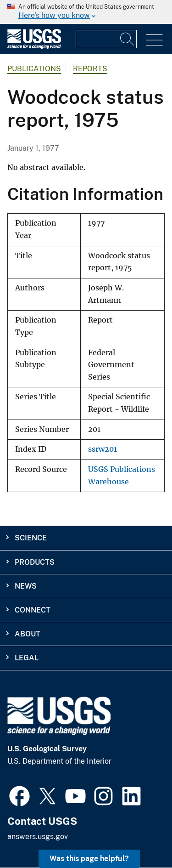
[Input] (106, 39)
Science (31, 538)
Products (35, 562)
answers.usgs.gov (38, 837)
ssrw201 (103, 449)
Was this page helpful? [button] (89, 859)
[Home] (34, 47)
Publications (34, 69)
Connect (33, 610)
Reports (90, 69)
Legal (27, 658)
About (28, 634)
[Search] (128, 39)
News (26, 586)
